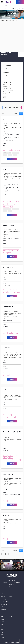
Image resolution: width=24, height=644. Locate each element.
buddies (5, 390)
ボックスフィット (8, 474)
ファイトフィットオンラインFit (12, 432)
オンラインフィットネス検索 (18, 5)
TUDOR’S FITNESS (8, 226)
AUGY (4, 119)
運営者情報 (4, 609)
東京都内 (3, 637)
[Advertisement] (12, 35)
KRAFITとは (4, 599)
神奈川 (3, 635)
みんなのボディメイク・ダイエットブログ (18, 9)
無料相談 (3, 607)
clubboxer (6, 515)
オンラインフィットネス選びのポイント (12, 108)
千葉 (2, 630)
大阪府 (3, 619)
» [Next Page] (8, 554)
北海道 (3, 622)
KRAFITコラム (6, 9)
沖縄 (2, 624)
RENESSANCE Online (9, 307)
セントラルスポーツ (8, 267)
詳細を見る (12, 159)
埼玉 (2, 632)
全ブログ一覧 (4, 604)
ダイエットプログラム (6, 602)
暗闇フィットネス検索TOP (7, 597)
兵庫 (2, 627)
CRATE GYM (6, 348)
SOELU (5, 170)
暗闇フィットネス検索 (6, 5)
